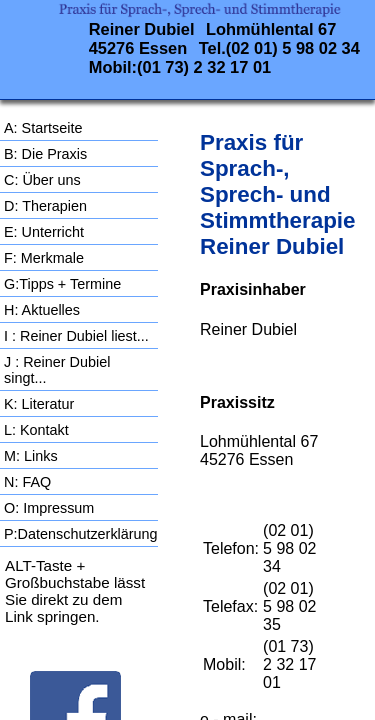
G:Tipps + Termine (62, 284)
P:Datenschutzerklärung (81, 534)
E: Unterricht (44, 232)
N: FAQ (27, 482)
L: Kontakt (36, 430)
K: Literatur (39, 404)
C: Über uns (42, 180)
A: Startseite (43, 128)
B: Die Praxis (45, 154)
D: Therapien (45, 206)
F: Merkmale (44, 258)
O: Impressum (49, 508)
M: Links (31, 456)
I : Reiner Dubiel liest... (76, 336)
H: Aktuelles (42, 310)
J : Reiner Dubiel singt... (57, 370)
